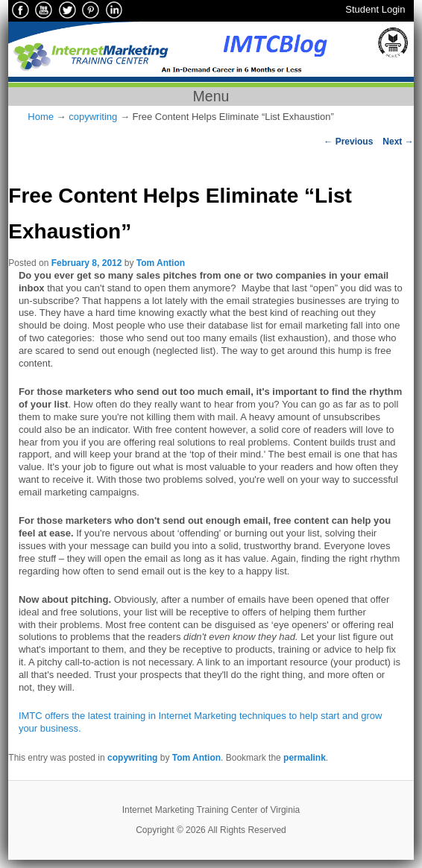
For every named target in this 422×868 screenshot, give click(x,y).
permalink (305, 758)
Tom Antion (161, 263)
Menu (211, 96)
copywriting (93, 117)
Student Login (375, 9)
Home (41, 117)
